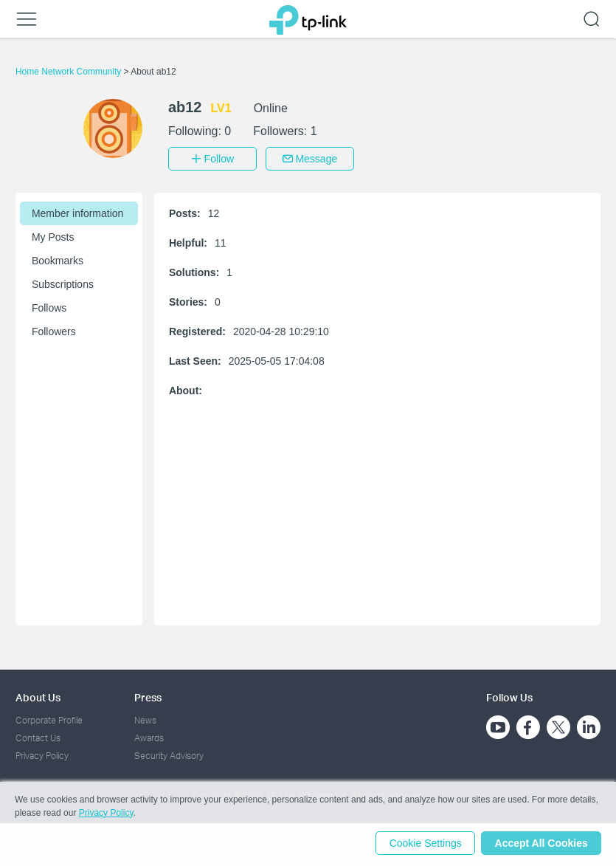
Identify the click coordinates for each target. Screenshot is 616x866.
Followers (54, 330)
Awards (149, 736)
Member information (78, 212)
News (145, 719)
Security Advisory (169, 755)
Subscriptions (63, 283)
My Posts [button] (53, 236)
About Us (38, 696)
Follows (49, 306)
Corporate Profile (49, 719)
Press (148, 696)
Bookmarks (58, 259)
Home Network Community (70, 72)
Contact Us (38, 736)
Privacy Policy (42, 755)
